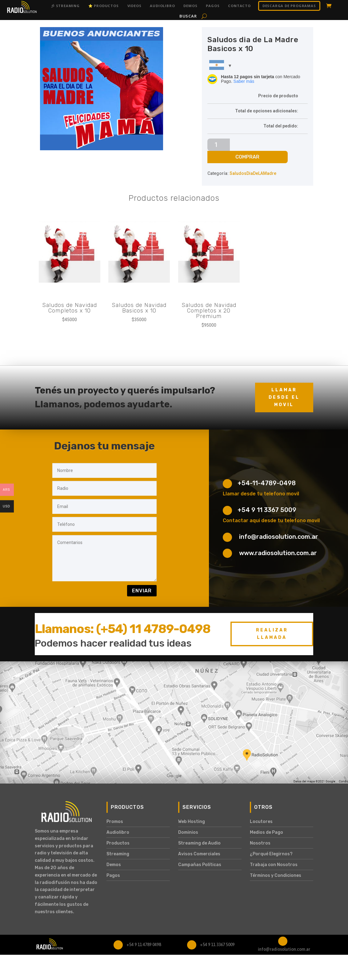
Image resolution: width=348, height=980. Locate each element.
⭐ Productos (104, 6)
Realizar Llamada (272, 634)
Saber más (244, 81)
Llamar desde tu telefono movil (261, 494)
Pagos (213, 6)
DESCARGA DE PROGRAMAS (289, 6)
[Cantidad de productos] (219, 145)
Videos (134, 6)
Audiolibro (162, 6)
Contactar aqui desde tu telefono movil (271, 520)
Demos (190, 6)
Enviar (142, 591)
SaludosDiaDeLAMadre (253, 173)
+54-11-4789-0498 (267, 483)
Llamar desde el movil (284, 397)
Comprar (247, 157)
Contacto (239, 6)
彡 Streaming (65, 6)
